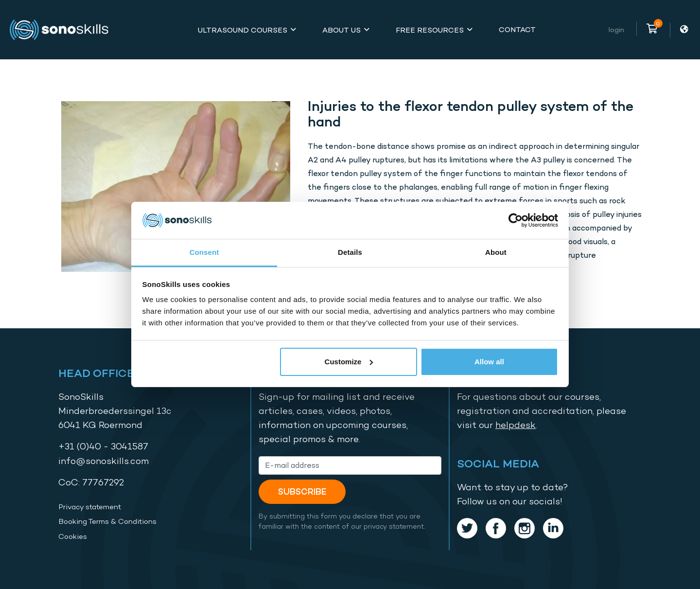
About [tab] (496, 252)
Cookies (73, 536)
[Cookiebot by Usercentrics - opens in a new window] (516, 220)
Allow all (489, 362)
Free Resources (430, 30)
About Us (341, 30)
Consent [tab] (204, 252)
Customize (349, 362)
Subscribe (302, 491)
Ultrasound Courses (243, 30)
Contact (517, 29)
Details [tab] (350, 252)
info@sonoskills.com (104, 461)
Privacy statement (90, 507)
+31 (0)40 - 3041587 (103, 446)
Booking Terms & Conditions (107, 521)
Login (616, 29)
